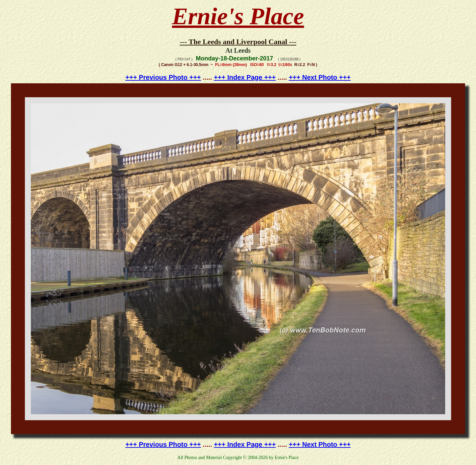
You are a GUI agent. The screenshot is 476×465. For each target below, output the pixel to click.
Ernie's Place (238, 16)
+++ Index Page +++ (245, 77)
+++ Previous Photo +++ (163, 77)
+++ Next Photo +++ (320, 77)
